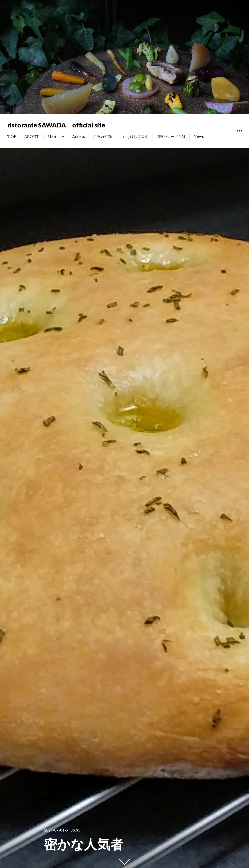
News (199, 137)
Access (79, 137)
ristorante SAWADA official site (56, 125)
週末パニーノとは (171, 137)
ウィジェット (239, 136)
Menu (53, 137)
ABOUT (32, 137)
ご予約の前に (104, 137)
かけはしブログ (136, 137)
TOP (12, 137)
